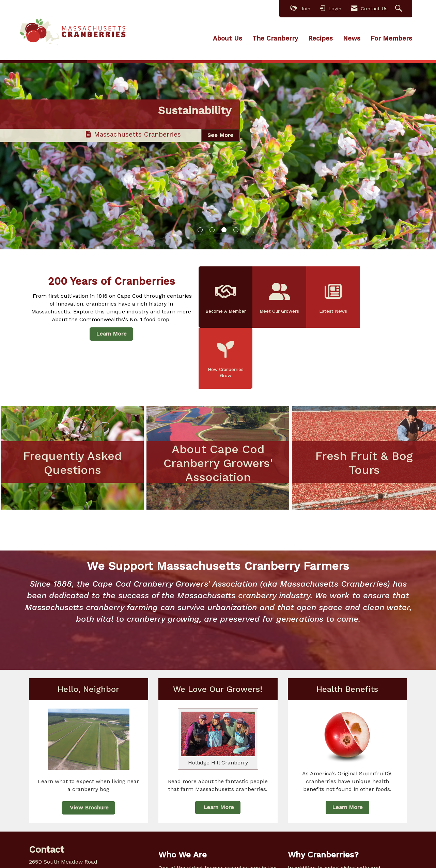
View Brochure (88, 763)
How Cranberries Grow (385, 298)
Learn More (111, 333)
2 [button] (212, 230)
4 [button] (236, 230)
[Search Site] (399, 9)
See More (220, 141)
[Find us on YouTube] (78, 856)
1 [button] (200, 230)
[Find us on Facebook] (35, 856)
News (352, 38)
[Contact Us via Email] (93, 856)
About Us (228, 38)
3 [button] (224, 230)
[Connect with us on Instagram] (64, 856)
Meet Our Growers (279, 298)
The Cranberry (275, 38)
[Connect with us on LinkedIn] (50, 856)
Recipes (321, 38)
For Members (391, 38)
